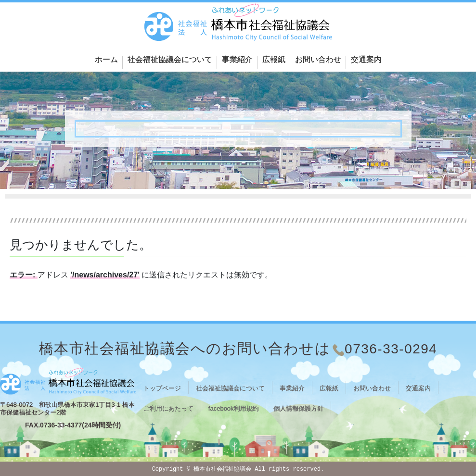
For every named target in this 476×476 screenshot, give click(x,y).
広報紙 (274, 59)
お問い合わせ (318, 59)
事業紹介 (237, 59)
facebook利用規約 (234, 408)
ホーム (106, 59)
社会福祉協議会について (170, 59)
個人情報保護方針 (298, 408)
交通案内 (366, 59)
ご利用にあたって (168, 408)
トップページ (162, 388)
